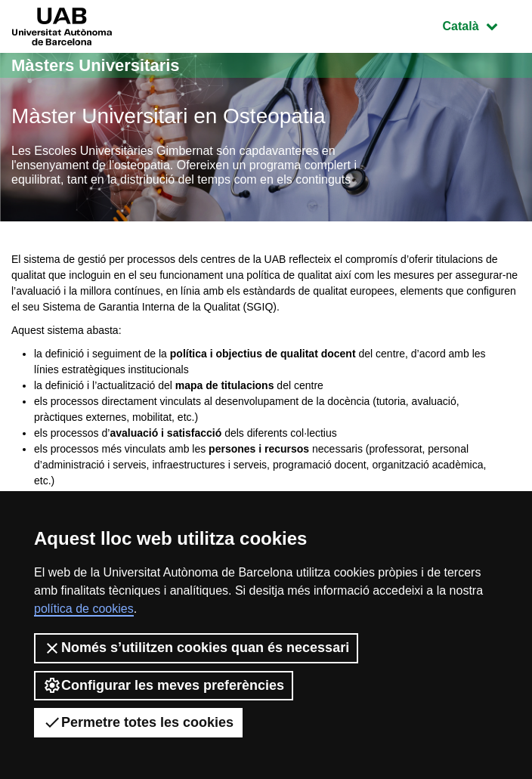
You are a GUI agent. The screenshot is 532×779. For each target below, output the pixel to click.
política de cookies (84, 609)
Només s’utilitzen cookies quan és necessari (196, 648)
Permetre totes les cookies (138, 722)
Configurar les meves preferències (164, 685)
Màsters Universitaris (96, 65)
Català (481, 25)
